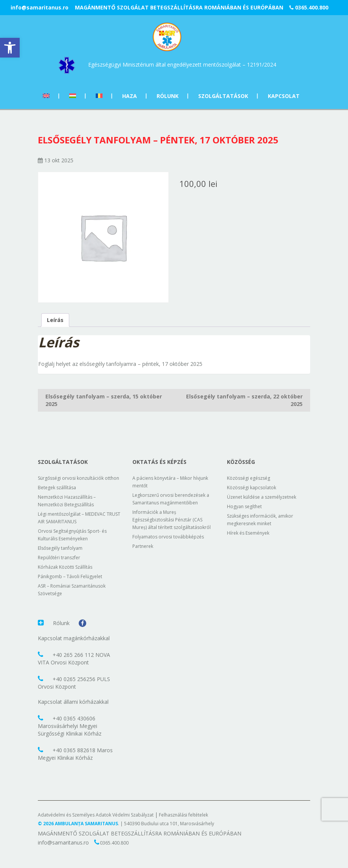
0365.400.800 (309, 7)
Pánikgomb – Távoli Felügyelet (70, 576)
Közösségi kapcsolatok (252, 488)
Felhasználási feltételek (183, 815)
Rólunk (168, 96)
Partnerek (143, 546)
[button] (10, 48)
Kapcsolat (284, 96)
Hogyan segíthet (244, 506)
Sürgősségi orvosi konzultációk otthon (78, 478)
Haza (130, 96)
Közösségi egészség (249, 478)
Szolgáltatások (223, 96)
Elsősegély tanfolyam (60, 548)
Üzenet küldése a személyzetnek (262, 497)
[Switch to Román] (99, 96)
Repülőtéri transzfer (59, 558)
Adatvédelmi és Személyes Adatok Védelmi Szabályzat (96, 815)
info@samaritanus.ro (40, 7)
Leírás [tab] (55, 320)
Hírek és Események (248, 533)
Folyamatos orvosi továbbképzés (168, 537)
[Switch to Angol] (46, 96)
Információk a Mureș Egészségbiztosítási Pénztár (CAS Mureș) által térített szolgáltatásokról (172, 520)
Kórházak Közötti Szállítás (65, 567)
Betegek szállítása (57, 488)
